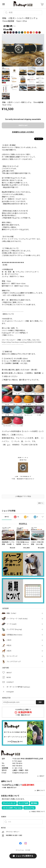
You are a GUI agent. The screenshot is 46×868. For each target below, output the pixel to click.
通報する (41, 503)
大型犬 (9, 651)
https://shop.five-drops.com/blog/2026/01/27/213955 (21, 342)
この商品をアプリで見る (23, 496)
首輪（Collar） (12, 613)
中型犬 (9, 645)
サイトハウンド (12, 656)
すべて (7, 517)
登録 (40, 702)
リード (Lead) (11, 624)
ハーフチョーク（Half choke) (17, 619)
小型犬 (9, 640)
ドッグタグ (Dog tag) (14, 629)
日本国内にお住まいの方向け (23, 132)
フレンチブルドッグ (14, 662)
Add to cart (23, 125)
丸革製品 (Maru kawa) (14, 635)
